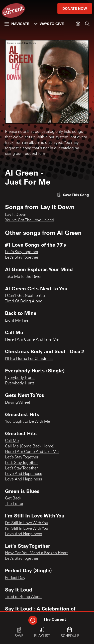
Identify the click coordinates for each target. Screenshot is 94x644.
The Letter (14, 504)
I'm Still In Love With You (27, 523)
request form (35, 154)
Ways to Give (49, 24)
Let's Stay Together (22, 252)
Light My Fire (17, 321)
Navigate (17, 24)
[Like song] (73, 195)
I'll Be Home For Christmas (29, 359)
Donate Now (75, 8)
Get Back (13, 498)
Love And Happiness (24, 474)
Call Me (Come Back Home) (30, 446)
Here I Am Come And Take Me (32, 340)
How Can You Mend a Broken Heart (36, 553)
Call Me (12, 441)
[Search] (87, 24)
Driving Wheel (18, 403)
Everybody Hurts (20, 378)
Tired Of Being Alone (24, 301)
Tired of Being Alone (23, 597)
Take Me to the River (23, 277)
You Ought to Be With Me (28, 422)
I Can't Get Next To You (25, 296)
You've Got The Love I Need (30, 220)
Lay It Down (16, 215)
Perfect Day (15, 578)
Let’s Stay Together (21, 463)
